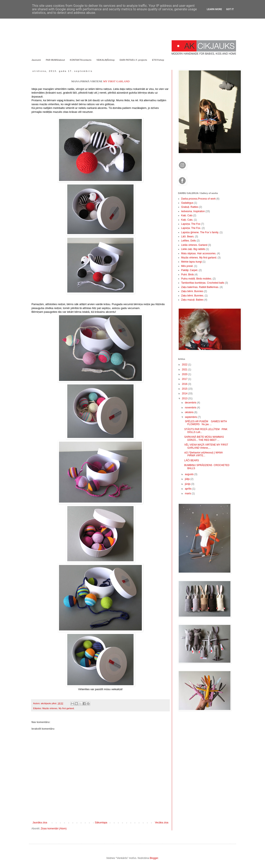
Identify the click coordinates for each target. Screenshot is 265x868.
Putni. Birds (187, 275)
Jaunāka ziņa (40, 823)
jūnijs (188, 484)
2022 (185, 365)
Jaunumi (36, 60)
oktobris (190, 412)
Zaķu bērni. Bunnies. (193, 296)
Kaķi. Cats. (187, 220)
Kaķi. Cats (187, 215)
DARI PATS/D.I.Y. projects (133, 60)
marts (188, 493)
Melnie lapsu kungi (191, 262)
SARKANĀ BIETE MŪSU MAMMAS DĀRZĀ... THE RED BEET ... (204, 438)
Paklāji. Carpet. (190, 270)
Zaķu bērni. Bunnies (192, 291)
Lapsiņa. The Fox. (191, 228)
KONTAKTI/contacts (81, 60)
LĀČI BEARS (192, 460)
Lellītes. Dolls (189, 241)
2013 (185, 398)
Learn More (214, 9)
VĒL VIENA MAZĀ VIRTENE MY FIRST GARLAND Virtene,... (206, 446)
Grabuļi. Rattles (190, 207)
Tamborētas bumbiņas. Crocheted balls (203, 283)
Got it (230, 9)
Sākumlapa (101, 823)
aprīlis (189, 489)
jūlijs (188, 479)
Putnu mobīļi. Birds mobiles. (197, 279)
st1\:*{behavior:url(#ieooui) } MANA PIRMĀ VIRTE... (203, 454)
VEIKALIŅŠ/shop (106, 60)
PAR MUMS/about (55, 60)
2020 (185, 374)
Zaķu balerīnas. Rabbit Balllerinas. (200, 287)
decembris (191, 403)
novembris (191, 408)
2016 (185, 384)
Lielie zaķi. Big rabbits (193, 249)
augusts (190, 474)
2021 (185, 370)
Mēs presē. (187, 266)
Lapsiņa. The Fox (191, 224)
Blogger (154, 858)
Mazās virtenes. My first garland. (58, 708)
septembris (191, 417)
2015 (185, 389)
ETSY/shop (158, 60)
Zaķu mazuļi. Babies (192, 300)
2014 (185, 394)
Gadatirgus (187, 203)
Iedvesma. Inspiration (193, 211)
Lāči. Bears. (188, 237)
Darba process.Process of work (198, 199)
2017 (185, 379)
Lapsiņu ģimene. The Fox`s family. (200, 232)
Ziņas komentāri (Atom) (54, 829)
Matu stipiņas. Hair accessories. (199, 253)
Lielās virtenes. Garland (194, 245)
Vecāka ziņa (162, 823)
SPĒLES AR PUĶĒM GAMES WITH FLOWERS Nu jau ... (206, 423)
